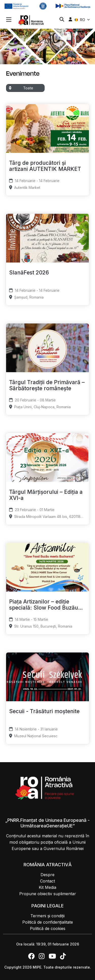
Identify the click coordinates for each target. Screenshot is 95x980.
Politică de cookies (48, 928)
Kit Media (48, 887)
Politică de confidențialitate (48, 922)
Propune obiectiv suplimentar (48, 894)
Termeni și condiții (48, 916)
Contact (48, 881)
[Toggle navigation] (9, 19)
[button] (9, 20)
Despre (48, 875)
